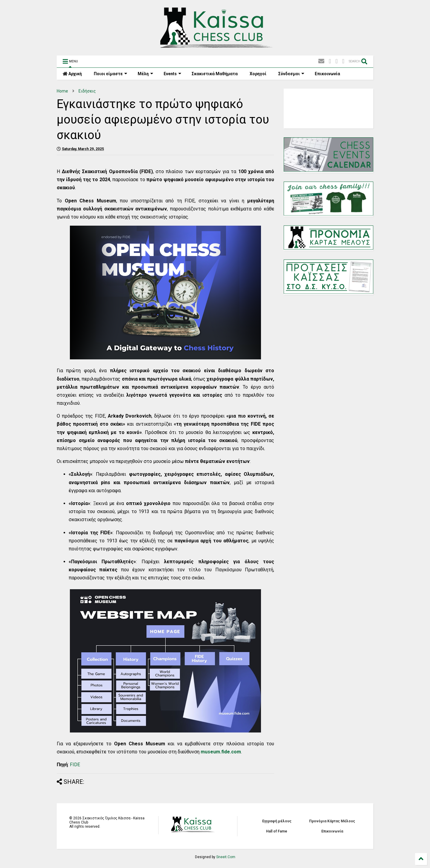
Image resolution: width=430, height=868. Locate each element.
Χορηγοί (258, 74)
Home (62, 91)
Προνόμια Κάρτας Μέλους (332, 821)
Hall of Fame (277, 831)
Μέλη (145, 74)
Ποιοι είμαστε (110, 74)
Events (172, 74)
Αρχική (72, 74)
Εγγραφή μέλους (277, 821)
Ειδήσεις (87, 91)
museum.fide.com (221, 752)
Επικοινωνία (327, 74)
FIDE (75, 765)
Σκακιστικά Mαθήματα (215, 74)
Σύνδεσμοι (291, 74)
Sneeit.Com (226, 857)
